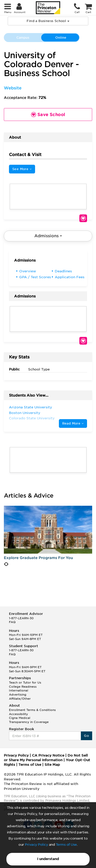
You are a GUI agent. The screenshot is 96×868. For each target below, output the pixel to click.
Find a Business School (48, 21)
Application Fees (70, 277)
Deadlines (63, 271)
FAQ (12, 622)
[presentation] (5, 564)
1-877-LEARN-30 (21, 618)
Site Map (52, 765)
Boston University (25, 413)
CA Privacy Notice (48, 755)
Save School (83, 218)
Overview (28, 271)
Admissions (48, 236)
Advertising (18, 695)
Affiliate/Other (20, 699)
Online (61, 38)
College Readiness (23, 687)
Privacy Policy (36, 845)
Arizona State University (30, 407)
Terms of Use (66, 845)
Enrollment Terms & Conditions (32, 710)
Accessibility (18, 714)
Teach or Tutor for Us (25, 683)
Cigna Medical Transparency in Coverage (29, 720)
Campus (23, 38)
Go (86, 736)
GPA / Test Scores (35, 277)
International (19, 690)
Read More (73, 423)
